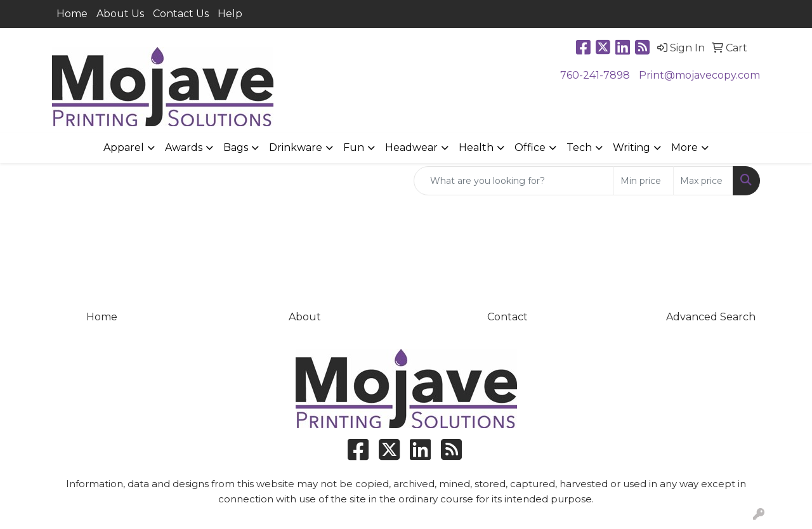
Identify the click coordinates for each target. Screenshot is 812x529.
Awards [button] (184, 147)
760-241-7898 (595, 75)
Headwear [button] (411, 147)
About (305, 317)
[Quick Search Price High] (703, 181)
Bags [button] (236, 147)
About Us (120, 14)
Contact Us (181, 14)
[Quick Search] (514, 181)
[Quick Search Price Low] (644, 181)
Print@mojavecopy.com (699, 75)
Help (230, 14)
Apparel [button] (124, 147)
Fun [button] (354, 147)
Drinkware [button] (296, 147)
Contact (507, 317)
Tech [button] (579, 147)
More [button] (684, 147)
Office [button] (530, 147)
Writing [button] (632, 147)
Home (72, 14)
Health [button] (476, 147)
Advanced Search (711, 317)
